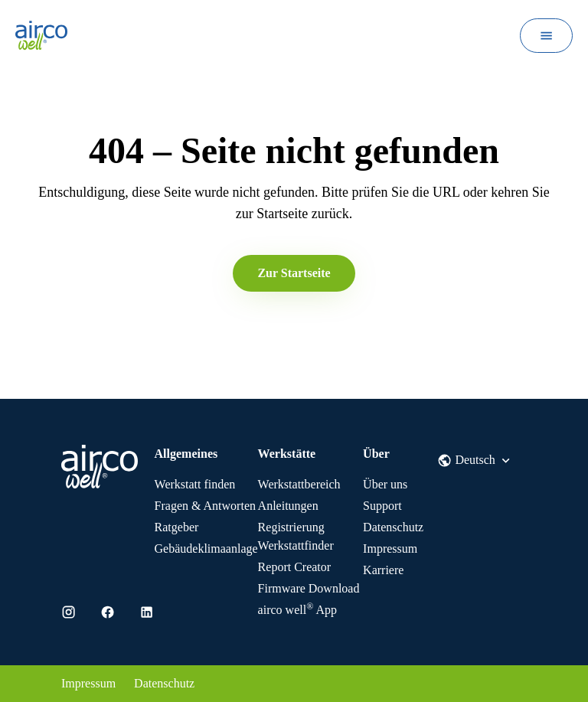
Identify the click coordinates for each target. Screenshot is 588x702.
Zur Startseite (294, 273)
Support (382, 506)
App (297, 610)
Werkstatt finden (195, 484)
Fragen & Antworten (205, 506)
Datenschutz (393, 527)
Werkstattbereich (299, 484)
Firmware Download (309, 588)
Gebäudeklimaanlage (206, 549)
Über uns (385, 484)
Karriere (383, 570)
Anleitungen (288, 506)
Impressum (390, 549)
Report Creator (295, 567)
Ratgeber (177, 527)
